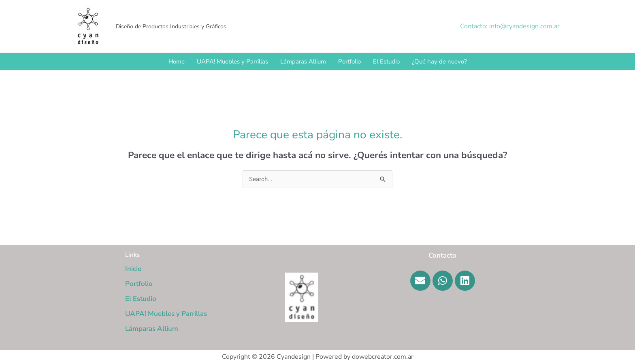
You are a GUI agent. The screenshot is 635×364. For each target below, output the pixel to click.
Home (177, 61)
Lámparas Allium (303, 61)
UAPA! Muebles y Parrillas (232, 61)
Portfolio (349, 61)
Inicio (133, 269)
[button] (510, 26)
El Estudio (386, 61)
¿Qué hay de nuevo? (439, 61)
